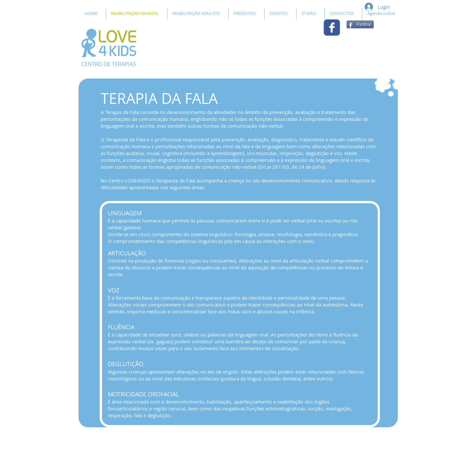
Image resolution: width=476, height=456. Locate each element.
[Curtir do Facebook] (364, 42)
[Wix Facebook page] (332, 28)
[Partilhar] (360, 24)
